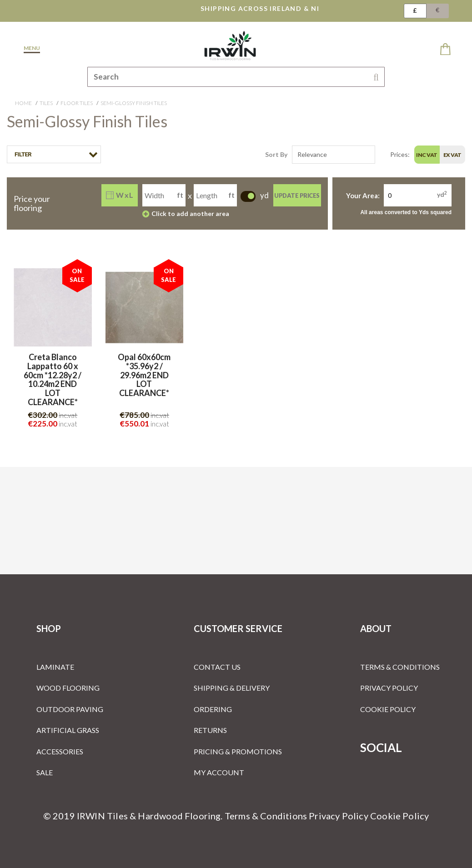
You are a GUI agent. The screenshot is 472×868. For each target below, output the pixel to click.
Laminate (55, 667)
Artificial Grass (68, 730)
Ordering (213, 709)
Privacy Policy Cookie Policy (369, 816)
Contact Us (217, 667)
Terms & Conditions (400, 667)
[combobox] (236, 77)
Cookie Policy (388, 709)
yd (442, 194)
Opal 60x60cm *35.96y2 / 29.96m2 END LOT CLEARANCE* (144, 375)
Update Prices (297, 196)
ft (180, 195)
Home (23, 103)
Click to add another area (185, 214)
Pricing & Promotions (238, 751)
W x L (120, 195)
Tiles (46, 103)
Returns (210, 730)
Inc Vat (427, 155)
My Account (219, 772)
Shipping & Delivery (232, 688)
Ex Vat (452, 155)
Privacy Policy (389, 688)
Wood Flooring (68, 688)
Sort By (276, 154)
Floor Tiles (77, 103)
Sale (45, 772)
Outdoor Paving (70, 709)
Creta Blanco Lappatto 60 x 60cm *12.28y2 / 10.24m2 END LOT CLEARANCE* (53, 380)
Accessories (60, 751)
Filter (23, 154)
